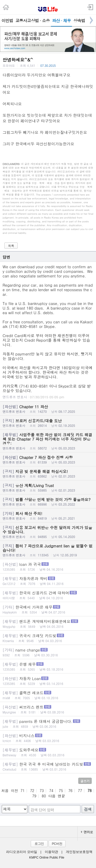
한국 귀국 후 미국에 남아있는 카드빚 (48, 766)
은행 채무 (48, 666)
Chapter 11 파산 (48, 409)
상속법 (79, 21)
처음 (5, 790)
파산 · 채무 (62, 21)
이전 (15, 790)
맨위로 (87, 832)
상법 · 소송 (40, 21)
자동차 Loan (48, 681)
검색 (88, 809)
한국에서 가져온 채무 (48, 609)
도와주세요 (48, 752)
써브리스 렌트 (48, 709)
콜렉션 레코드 (48, 695)
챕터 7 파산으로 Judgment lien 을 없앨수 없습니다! (48, 550)
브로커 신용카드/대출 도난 (48, 423)
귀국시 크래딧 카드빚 (48, 638)
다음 (52, 796)
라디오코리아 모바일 (22, 852)
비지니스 (48, 738)
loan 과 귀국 (48, 566)
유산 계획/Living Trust (48, 488)
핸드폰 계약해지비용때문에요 (48, 624)
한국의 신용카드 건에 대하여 (48, 595)
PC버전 (57, 844)
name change (48, 652)
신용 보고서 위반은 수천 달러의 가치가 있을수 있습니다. (48, 532)
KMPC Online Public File (47, 858)
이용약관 (51, 852)
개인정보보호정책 (79, 852)
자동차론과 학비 (48, 581)
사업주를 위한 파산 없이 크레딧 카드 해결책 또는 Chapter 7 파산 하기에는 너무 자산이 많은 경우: (48, 441)
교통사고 (23, 21)
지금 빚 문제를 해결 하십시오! (48, 474)
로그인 (39, 844)
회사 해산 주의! (48, 516)
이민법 (7, 21)
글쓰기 (85, 781)
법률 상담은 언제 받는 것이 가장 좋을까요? (48, 502)
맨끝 (61, 796)
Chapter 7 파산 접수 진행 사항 (48, 459)
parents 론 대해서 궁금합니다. (48, 724)
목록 (11, 246)
